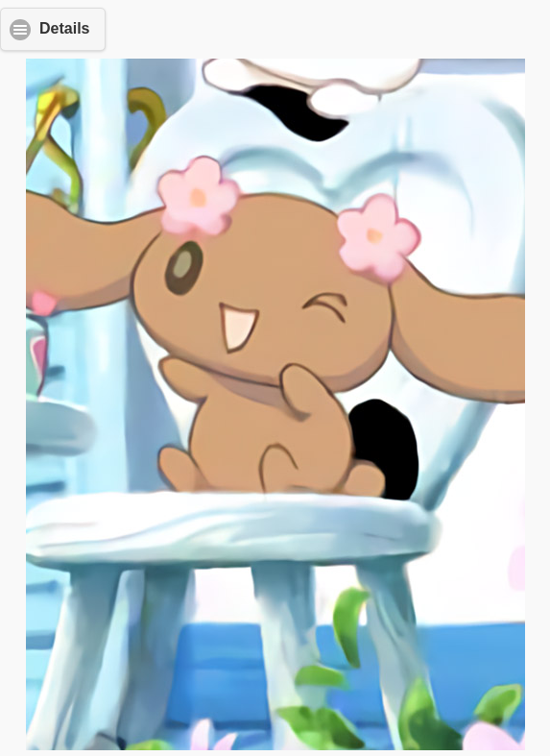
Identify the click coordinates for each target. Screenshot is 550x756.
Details (64, 28)
